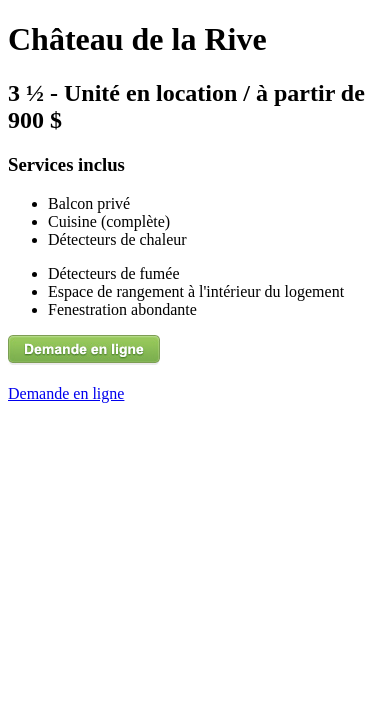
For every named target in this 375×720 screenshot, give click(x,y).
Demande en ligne (66, 393)
